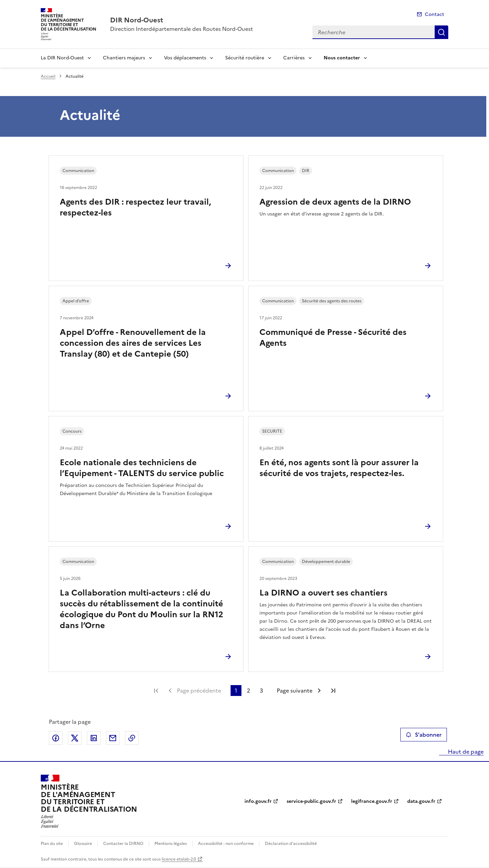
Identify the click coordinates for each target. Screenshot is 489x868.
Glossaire (83, 844)
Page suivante (295, 691)
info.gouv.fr (258, 801)
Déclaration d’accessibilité (291, 844)
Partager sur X (75, 738)
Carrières (294, 58)
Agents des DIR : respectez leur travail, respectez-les (135, 207)
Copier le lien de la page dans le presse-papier (132, 738)
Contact (434, 14)
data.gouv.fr (421, 801)
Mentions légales (171, 844)
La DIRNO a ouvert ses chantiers (323, 593)
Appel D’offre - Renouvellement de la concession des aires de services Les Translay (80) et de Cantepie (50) (133, 343)
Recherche (441, 32)
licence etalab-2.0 (179, 859)
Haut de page (465, 752)
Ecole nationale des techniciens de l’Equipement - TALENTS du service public (142, 468)
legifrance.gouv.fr (372, 801)
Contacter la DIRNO (123, 844)
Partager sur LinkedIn (94, 738)
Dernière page (333, 691)
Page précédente (199, 691)
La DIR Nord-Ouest (62, 58)
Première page (156, 691)
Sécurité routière (245, 58)
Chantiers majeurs (124, 58)
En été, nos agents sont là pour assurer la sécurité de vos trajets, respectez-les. (339, 468)
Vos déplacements (185, 58)
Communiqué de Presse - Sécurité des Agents (333, 338)
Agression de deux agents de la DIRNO (335, 202)
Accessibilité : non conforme (226, 844)
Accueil (48, 76)
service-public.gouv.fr (311, 801)
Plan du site (52, 844)
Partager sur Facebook (56, 738)
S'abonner (424, 735)
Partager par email (113, 738)
